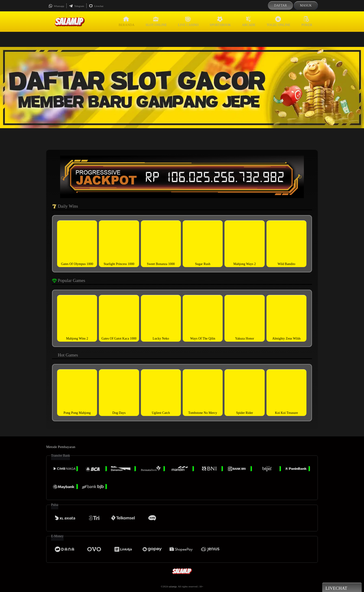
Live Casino (188, 21)
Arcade (249, 21)
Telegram (76, 6)
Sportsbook (220, 21)
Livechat (96, 6)
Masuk (306, 5)
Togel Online (279, 21)
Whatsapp (56, 6)
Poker (307, 21)
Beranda (127, 21)
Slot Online (156, 21)
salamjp (173, 586)
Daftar (280, 5)
